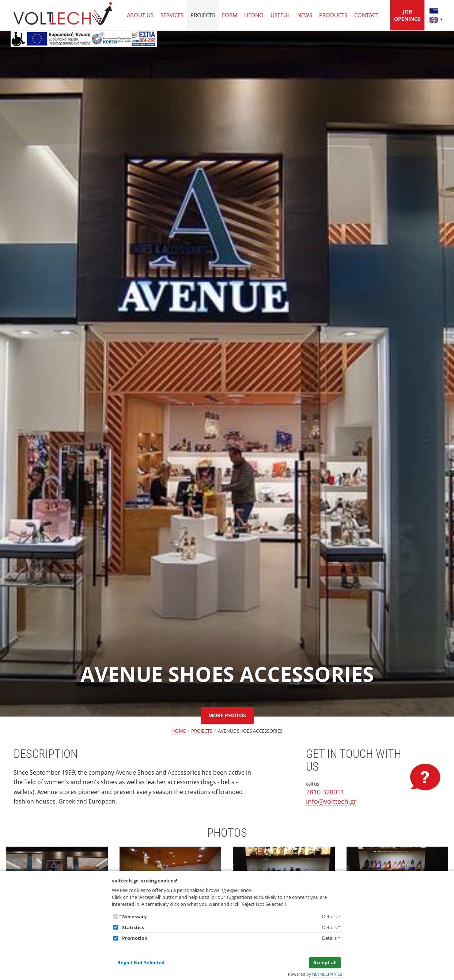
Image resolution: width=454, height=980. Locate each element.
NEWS (305, 15)
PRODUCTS (333, 15)
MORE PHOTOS (227, 715)
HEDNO (254, 15)
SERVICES (172, 15)
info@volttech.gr (331, 801)
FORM (230, 15)
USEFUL (280, 15)
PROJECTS (203, 15)
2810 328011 (325, 792)
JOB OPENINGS (407, 15)
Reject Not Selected (141, 962)
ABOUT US (140, 15)
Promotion (135, 938)
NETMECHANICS (327, 974)
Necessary (134, 916)
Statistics (133, 927)
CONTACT (366, 15)
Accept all (325, 962)
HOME (179, 731)
